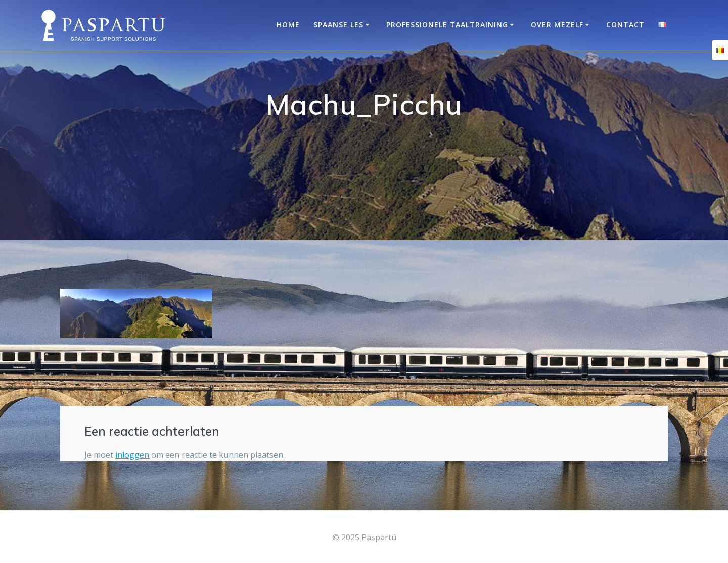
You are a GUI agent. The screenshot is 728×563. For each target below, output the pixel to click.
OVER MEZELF (557, 25)
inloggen (132, 455)
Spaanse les (338, 25)
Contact (625, 25)
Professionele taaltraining (447, 25)
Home (288, 25)
